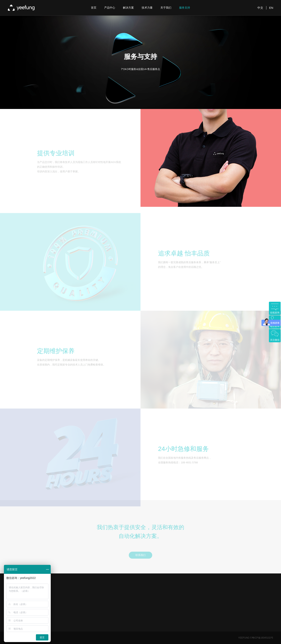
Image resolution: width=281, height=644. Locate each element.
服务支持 (185, 8)
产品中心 (110, 8)
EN (271, 8)
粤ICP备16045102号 (263, 638)
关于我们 (166, 8)
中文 (260, 8)
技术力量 (147, 8)
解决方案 (128, 8)
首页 (94, 8)
